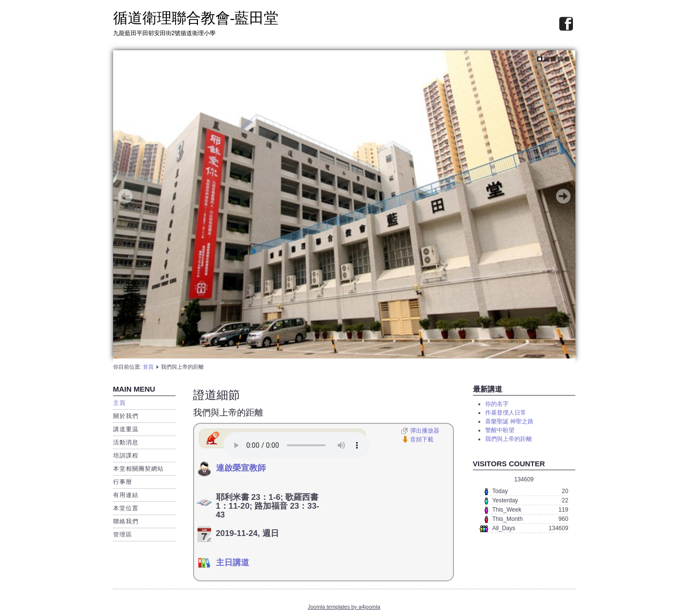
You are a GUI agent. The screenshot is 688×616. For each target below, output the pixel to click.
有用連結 (126, 495)
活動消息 (126, 442)
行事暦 (123, 482)
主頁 (119, 403)
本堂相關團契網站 (138, 469)
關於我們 (126, 416)
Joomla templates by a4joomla (344, 607)
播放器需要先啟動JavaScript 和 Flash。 (296, 445)
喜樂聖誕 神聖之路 (509, 421)
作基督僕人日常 (506, 413)
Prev (125, 196)
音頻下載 (422, 439)
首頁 (148, 367)
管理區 (123, 535)
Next (563, 196)
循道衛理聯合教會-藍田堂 (196, 18)
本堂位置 (126, 508)
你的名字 (497, 404)
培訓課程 (126, 456)
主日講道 (233, 563)
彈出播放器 (425, 431)
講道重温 (126, 429)
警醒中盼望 (500, 430)
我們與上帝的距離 (228, 413)
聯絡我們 (126, 521)
